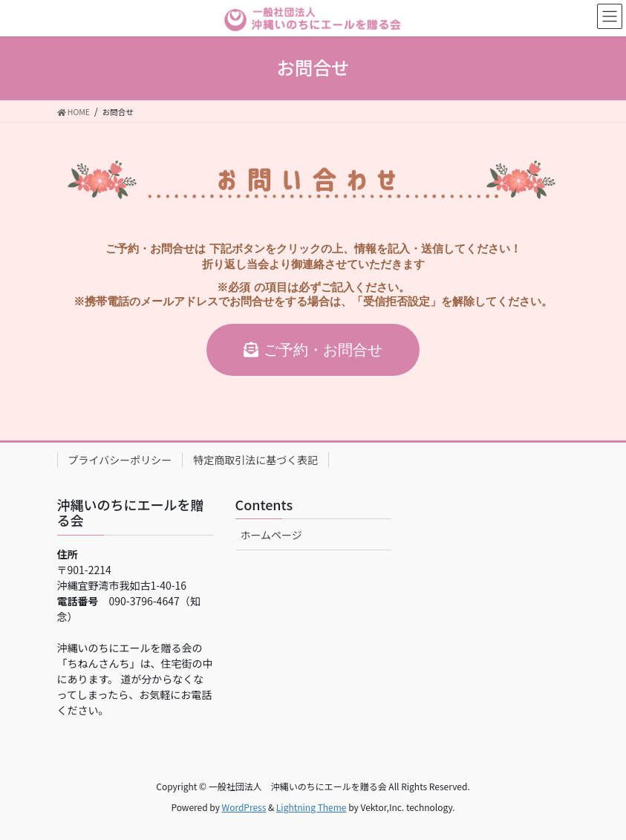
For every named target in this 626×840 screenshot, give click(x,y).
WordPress (244, 807)
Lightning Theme (312, 807)
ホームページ (271, 535)
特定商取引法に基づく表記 (255, 460)
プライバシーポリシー (120, 460)
